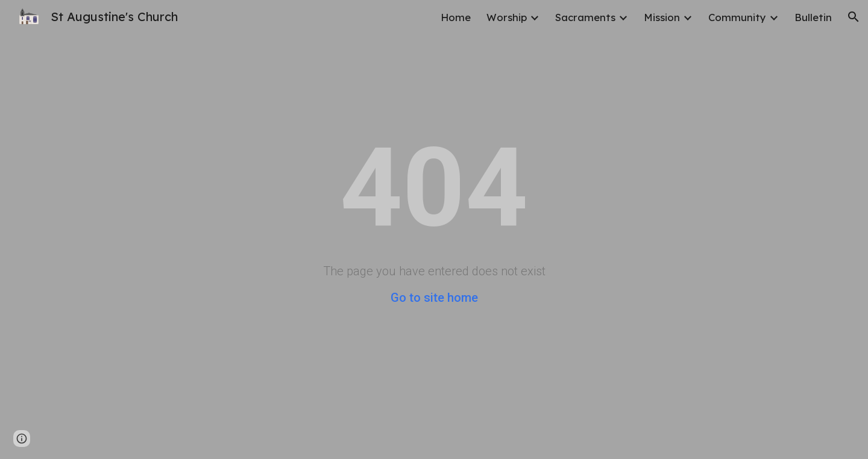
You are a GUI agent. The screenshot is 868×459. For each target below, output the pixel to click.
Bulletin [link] (813, 17)
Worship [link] (507, 17)
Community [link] (737, 17)
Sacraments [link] (585, 17)
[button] (854, 17)
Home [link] (456, 17)
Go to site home (434, 298)
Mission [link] (662, 17)
